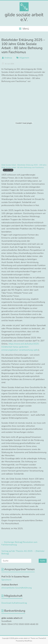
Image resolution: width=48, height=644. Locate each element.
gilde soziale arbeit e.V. (24, 17)
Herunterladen (8, 170)
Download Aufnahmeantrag (14, 603)
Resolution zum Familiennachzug (19, 543)
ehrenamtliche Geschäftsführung (17, 588)
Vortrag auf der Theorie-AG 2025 (23, 552)
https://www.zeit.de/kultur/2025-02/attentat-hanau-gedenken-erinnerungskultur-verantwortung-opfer (20, 347)
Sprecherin (6, 580)
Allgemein (24, 58)
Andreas (8, 58)
